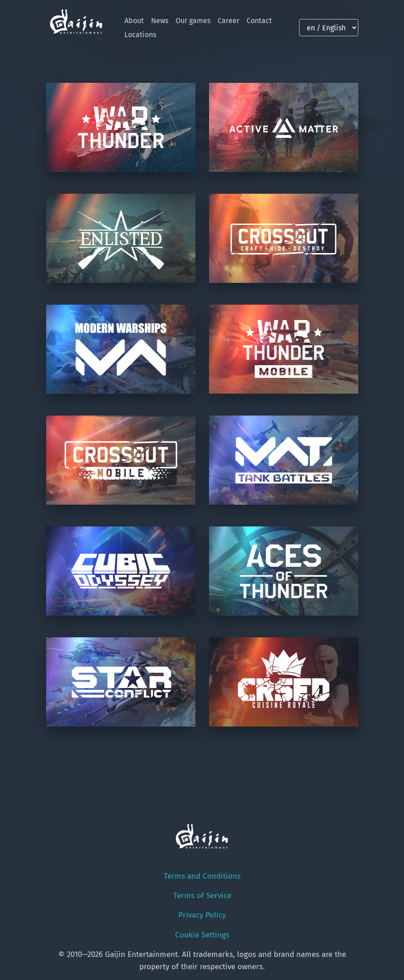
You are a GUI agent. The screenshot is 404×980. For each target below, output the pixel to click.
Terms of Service (202, 896)
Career (228, 21)
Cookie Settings (202, 935)
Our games (193, 21)
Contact (259, 21)
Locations (140, 35)
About (134, 21)
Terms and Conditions (202, 876)
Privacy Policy (202, 915)
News (160, 21)
